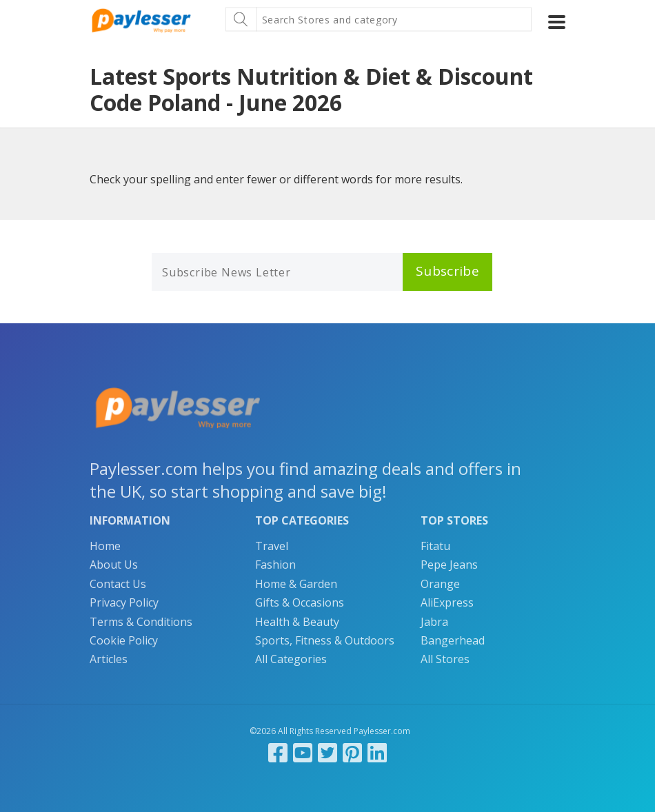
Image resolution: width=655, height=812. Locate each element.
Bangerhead (453, 640)
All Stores (445, 659)
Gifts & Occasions (300, 602)
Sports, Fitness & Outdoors (325, 640)
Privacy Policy (124, 602)
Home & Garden (296, 584)
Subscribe (447, 271)
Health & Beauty (297, 622)
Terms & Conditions (141, 622)
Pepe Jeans (449, 565)
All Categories (291, 659)
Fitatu (435, 546)
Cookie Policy (124, 640)
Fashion (275, 565)
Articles (109, 659)
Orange (440, 584)
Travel (272, 546)
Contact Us (118, 584)
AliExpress (447, 602)
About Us (114, 565)
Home (105, 546)
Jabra (434, 622)
